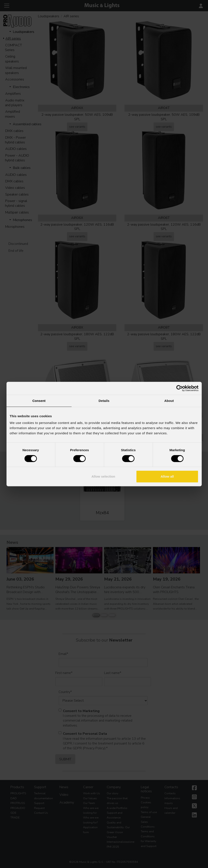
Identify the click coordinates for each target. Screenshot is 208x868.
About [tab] (169, 401)
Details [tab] (104, 401)
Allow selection (103, 476)
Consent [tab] (39, 401)
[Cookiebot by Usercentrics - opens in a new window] (179, 388)
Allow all (167, 476)
